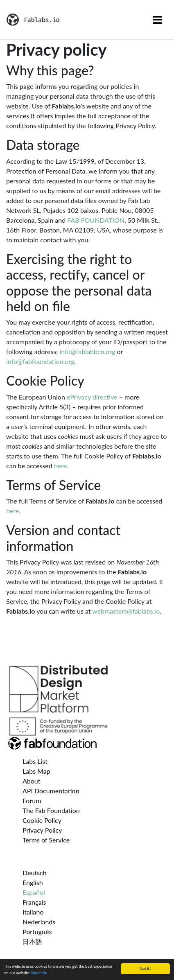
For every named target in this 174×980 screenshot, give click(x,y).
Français (34, 902)
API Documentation (51, 791)
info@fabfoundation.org (40, 361)
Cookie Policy (42, 820)
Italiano (33, 912)
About (32, 781)
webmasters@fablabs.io (126, 611)
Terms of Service (46, 840)
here (60, 466)
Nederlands (39, 922)
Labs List (35, 761)
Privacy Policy (42, 830)
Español (34, 892)
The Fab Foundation (51, 810)
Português (37, 931)
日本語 (32, 941)
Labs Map (36, 771)
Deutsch (35, 873)
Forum (32, 800)
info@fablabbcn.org (87, 351)
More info (39, 973)
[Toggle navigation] (157, 20)
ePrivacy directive (92, 397)
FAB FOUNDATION (96, 220)
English (33, 882)
